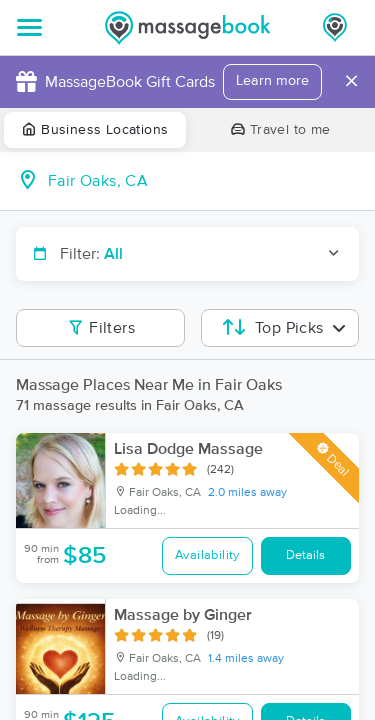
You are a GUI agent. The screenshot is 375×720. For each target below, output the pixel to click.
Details (305, 555)
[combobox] (203, 181)
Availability (207, 555)
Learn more (272, 81)
